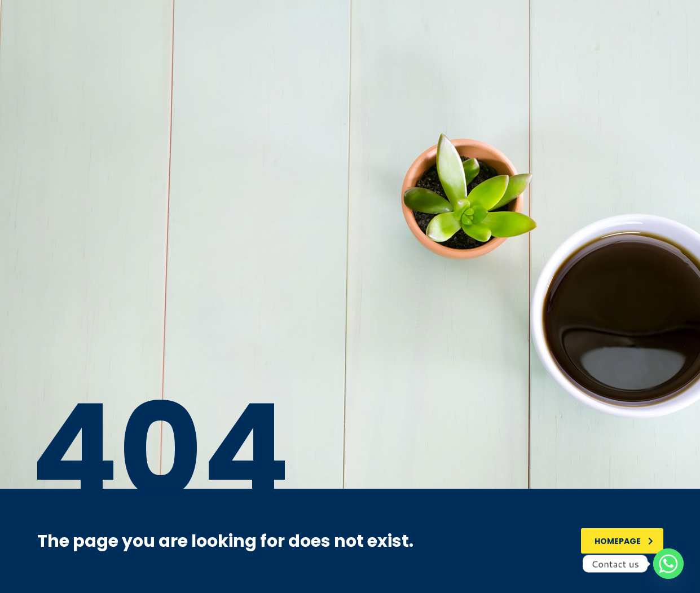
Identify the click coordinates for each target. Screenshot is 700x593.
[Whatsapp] (668, 564)
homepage (624, 541)
